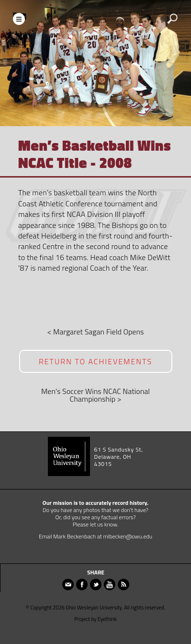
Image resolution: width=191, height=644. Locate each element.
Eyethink (107, 619)
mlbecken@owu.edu (128, 536)
